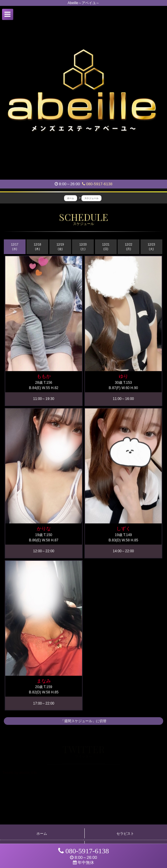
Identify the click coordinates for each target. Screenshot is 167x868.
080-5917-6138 (97, 184)
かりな (44, 529)
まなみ (44, 681)
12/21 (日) (106, 247)
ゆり (123, 377)
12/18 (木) (37, 247)
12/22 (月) (129, 247)
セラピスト (125, 834)
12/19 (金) (60, 247)
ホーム (42, 834)
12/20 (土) (83, 247)
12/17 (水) (15, 247)
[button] (8, 14)
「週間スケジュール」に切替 (83, 721)
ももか (44, 377)
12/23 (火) (151, 247)
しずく (123, 529)
